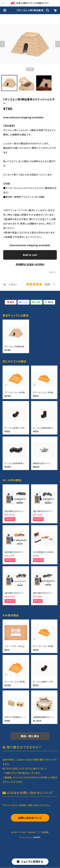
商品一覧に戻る (30, 736)
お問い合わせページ (30, 818)
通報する (53, 272)
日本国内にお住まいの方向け (30, 264)
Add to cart (30, 255)
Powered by (30, 837)
